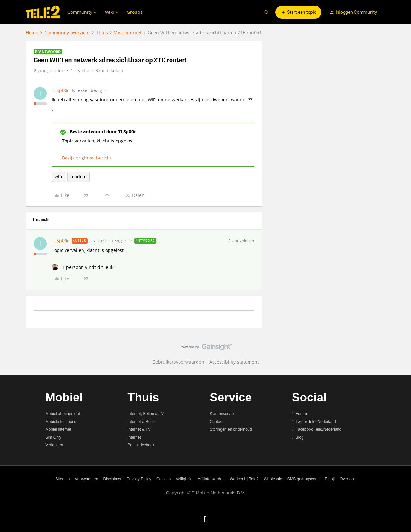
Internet (134, 437)
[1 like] (83, 267)
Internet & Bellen (142, 422)
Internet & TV (139, 429)
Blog (300, 437)
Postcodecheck (141, 445)
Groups (135, 12)
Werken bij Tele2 (244, 479)
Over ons (348, 479)
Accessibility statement (234, 362)
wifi (58, 177)
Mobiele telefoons (61, 422)
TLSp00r (60, 90)
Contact (216, 422)
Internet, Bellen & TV (146, 414)
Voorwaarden (86, 479)
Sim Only (53, 437)
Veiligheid (184, 479)
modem (79, 177)
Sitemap (62, 479)
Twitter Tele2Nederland (316, 422)
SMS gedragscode (304, 479)
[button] (298, 12)
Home (32, 33)
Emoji (330, 479)
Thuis (102, 33)
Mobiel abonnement (63, 414)
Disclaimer (113, 479)
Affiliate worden (211, 479)
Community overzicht (67, 33)
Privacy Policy (139, 479)
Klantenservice (223, 414)
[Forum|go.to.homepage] (43, 12)
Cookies (163, 479)
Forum (301, 414)
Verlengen (54, 445)
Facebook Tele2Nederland (319, 429)
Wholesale (273, 479)
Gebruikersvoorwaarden (178, 362)
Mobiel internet (58, 429)
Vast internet (128, 33)
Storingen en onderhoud (231, 429)
